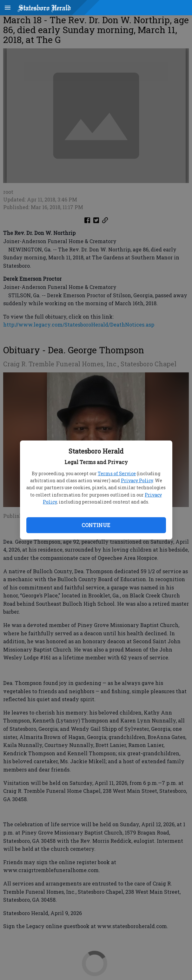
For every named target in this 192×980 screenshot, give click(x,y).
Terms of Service (117, 473)
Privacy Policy (137, 480)
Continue (96, 525)
